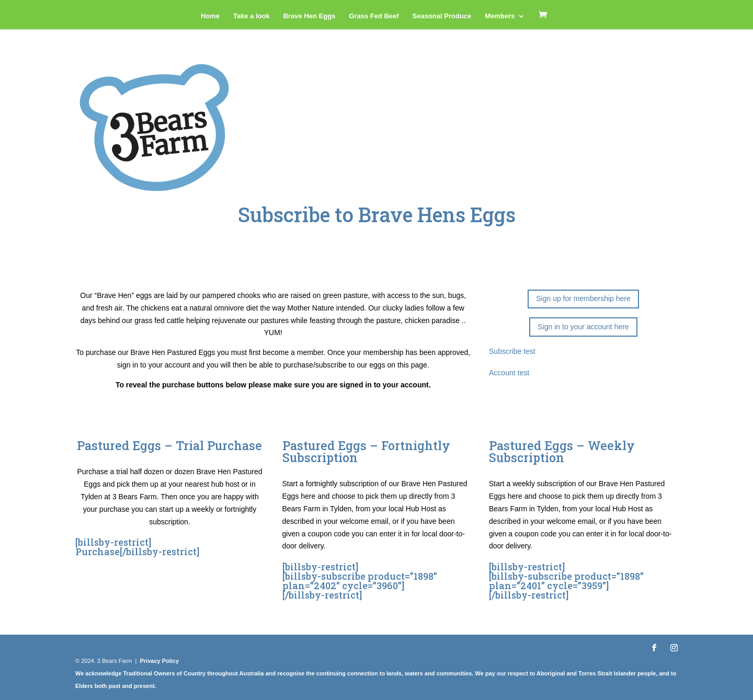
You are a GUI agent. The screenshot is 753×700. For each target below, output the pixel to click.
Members (500, 16)
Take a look (252, 16)
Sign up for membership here (583, 299)
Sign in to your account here (583, 327)
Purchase (98, 552)
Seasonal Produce (442, 16)
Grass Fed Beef (374, 16)
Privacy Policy (159, 661)
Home (210, 16)
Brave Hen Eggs (310, 16)
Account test (509, 373)
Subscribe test (512, 351)
